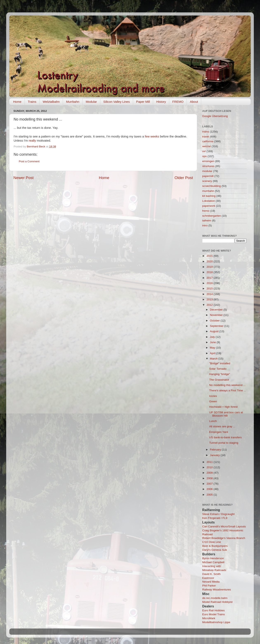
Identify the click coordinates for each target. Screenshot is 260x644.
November (217, 315)
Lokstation (209, 201)
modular (207, 171)
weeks (155, 136)
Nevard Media (211, 582)
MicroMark (209, 618)
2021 (210, 256)
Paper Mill (143, 102)
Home (17, 102)
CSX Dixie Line (212, 542)
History (161, 102)
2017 (210, 278)
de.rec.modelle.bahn (215, 598)
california (208, 141)
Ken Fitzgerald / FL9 (215, 518)
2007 (210, 484)
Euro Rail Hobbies (213, 610)
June (213, 342)
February (216, 450)
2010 (210, 467)
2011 (210, 462)
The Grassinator (219, 380)
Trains (32, 102)
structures (208, 166)
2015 (210, 289)
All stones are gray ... (222, 426)
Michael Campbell (213, 562)
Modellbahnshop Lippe (216, 622)
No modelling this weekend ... (227, 385)
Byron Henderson (213, 558)
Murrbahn (73, 102)
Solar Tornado (218, 369)
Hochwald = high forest (223, 407)
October (215, 321)
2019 (210, 267)
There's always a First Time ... (228, 390)
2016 (210, 283)
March (214, 359)
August (215, 331)
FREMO (178, 102)
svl (204, 151)
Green (213, 401)
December (217, 310)
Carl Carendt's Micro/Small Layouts (224, 526)
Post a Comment (29, 161)
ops (204, 156)
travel (206, 137)
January (215, 455)
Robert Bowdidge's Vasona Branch (224, 538)
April (213, 353)
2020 (210, 261)
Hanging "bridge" (220, 374)
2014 (210, 294)
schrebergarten (212, 216)
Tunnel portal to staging (224, 443)
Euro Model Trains (214, 614)
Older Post (184, 178)
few (147, 136)
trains (206, 132)
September (217, 326)
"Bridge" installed (220, 363)
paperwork (209, 206)
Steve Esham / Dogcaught (218, 514)
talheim (207, 220)
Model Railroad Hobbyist (217, 602)
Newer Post (24, 178)
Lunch (213, 421)
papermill (208, 176)
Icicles (213, 396)
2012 (210, 305)
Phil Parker (209, 586)
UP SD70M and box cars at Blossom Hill (226, 414)
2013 (210, 299)
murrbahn (208, 191)
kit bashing (209, 196)
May (213, 348)
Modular (91, 102)
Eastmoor (208, 578)
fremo (206, 211)
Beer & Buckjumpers (215, 546)
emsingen (208, 161)
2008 (210, 478)
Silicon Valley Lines (117, 102)
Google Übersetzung (215, 116)
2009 (210, 473)
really (32, 141)
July (213, 337)
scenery (207, 181)
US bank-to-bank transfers (226, 437)
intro (205, 225)
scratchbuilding (212, 186)
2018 (210, 272)
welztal (206, 146)
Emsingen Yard (219, 432)
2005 (210, 495)
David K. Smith (211, 574)
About (194, 102)
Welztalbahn (51, 102)
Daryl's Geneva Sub (215, 550)
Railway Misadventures (217, 590)
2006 (210, 489)
